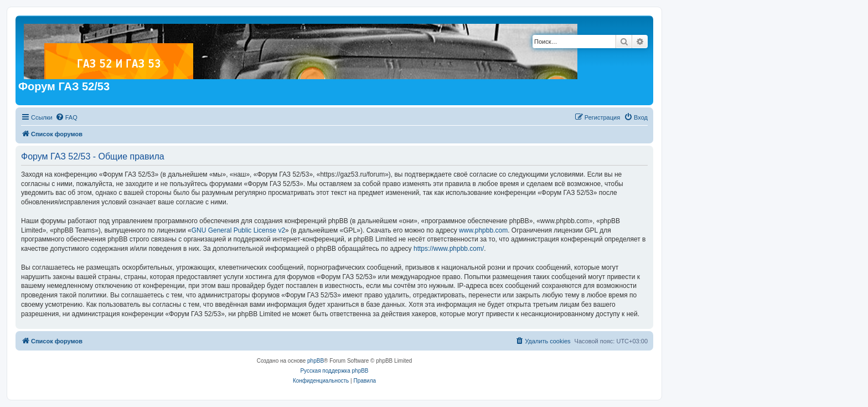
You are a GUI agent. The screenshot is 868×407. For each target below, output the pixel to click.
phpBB (316, 361)
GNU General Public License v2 (238, 230)
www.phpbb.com (483, 230)
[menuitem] (66, 117)
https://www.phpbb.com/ (449, 249)
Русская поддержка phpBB (334, 371)
